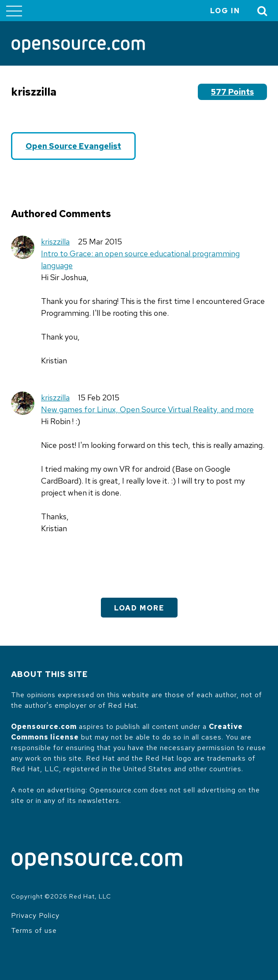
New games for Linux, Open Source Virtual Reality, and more (147, 409)
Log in (225, 11)
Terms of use (34, 930)
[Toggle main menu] (14, 11)
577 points (232, 92)
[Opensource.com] (78, 47)
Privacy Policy (35, 915)
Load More (139, 608)
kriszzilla (55, 242)
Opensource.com (44, 727)
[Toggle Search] (263, 11)
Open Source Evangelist (73, 146)
